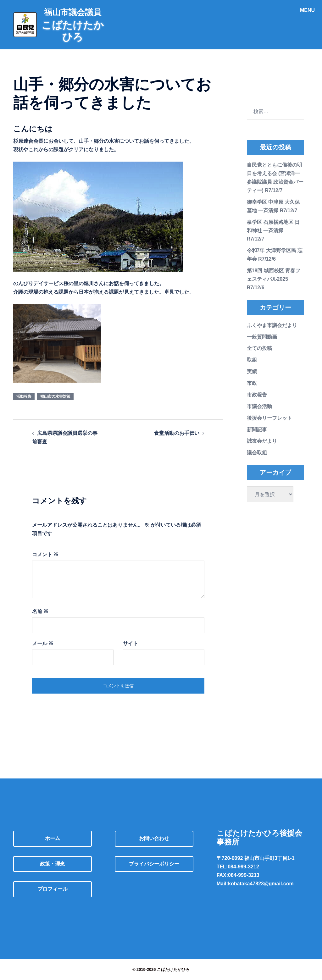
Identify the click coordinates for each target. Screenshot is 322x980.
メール (43, 643)
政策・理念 (53, 864)
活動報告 (24, 396)
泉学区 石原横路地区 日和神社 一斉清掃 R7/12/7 (273, 231)
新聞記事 (257, 430)
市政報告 (257, 395)
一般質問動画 (262, 337)
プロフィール (53, 889)
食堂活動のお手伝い (177, 433)
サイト (130, 643)
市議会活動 (259, 406)
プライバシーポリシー (154, 864)
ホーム (53, 838)
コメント (45, 554)
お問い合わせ (154, 838)
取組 (252, 360)
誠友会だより (262, 441)
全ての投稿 (259, 348)
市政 (252, 383)
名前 (40, 611)
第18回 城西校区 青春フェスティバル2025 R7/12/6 (274, 279)
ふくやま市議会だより (272, 325)
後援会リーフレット (269, 418)
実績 (252, 371)
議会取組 (257, 453)
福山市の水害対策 (55, 396)
